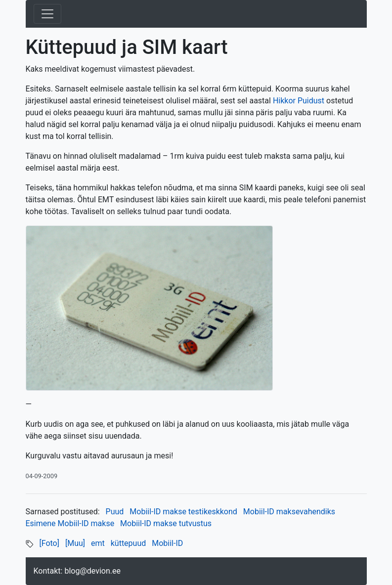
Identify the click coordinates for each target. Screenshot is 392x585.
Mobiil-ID (167, 543)
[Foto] (49, 543)
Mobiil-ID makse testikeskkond (183, 512)
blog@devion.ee (92, 571)
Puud (115, 512)
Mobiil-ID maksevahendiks (289, 512)
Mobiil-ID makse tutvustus (166, 523)
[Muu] (75, 543)
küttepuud (129, 543)
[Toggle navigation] (47, 14)
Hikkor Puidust (299, 101)
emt (98, 543)
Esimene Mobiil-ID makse (70, 523)
